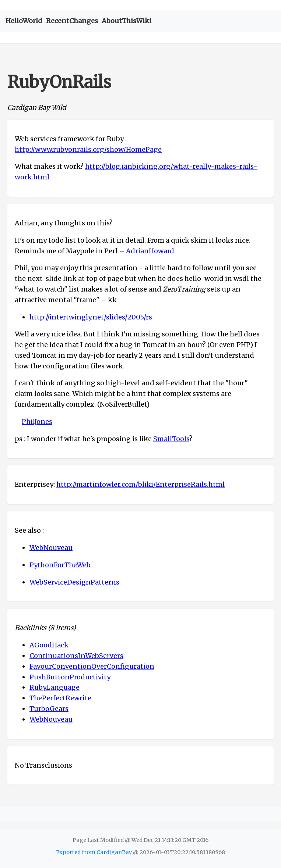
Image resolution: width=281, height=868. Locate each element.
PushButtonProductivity (70, 677)
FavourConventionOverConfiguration (92, 666)
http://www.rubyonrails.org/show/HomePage (88, 149)
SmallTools (171, 439)
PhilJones (37, 422)
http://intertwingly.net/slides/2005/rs (91, 317)
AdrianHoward (150, 251)
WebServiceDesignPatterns (74, 582)
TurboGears (49, 709)
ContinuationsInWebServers (76, 656)
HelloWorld (24, 21)
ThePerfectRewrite (60, 698)
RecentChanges (72, 21)
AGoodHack (49, 645)
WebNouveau (51, 548)
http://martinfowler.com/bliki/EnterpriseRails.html (140, 484)
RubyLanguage (55, 687)
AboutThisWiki (127, 21)
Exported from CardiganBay (94, 852)
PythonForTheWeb (60, 565)
